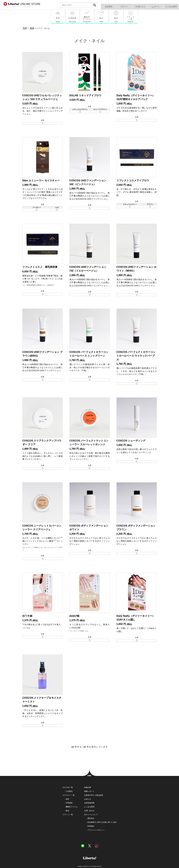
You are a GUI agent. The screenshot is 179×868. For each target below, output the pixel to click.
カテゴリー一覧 (69, 795)
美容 (67, 799)
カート (155, 7)
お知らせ (88, 799)
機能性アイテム (72, 807)
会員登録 (109, 7)
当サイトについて (91, 815)
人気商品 (69, 791)
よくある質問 (171, 7)
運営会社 (91, 818)
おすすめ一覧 (68, 787)
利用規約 (91, 826)
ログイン (124, 7)
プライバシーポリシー (96, 830)
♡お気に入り (140, 7)
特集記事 (88, 787)
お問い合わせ (89, 811)
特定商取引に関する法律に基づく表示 (102, 822)
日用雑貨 (69, 803)
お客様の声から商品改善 (94, 795)
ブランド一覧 (68, 815)
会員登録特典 (89, 803)
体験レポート (89, 791)
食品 (67, 811)
